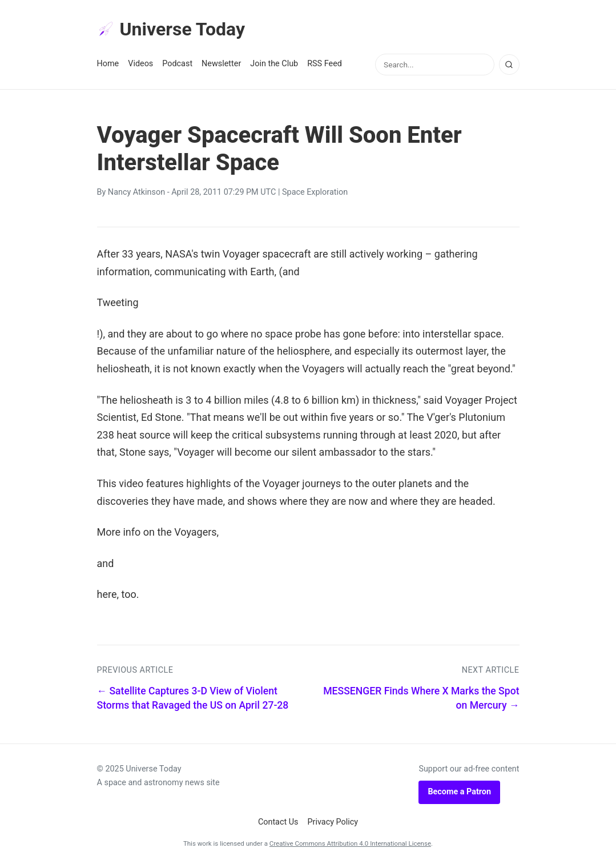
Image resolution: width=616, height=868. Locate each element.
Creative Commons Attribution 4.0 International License (350, 843)
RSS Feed (325, 64)
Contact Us (278, 822)
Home (108, 64)
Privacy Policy (333, 822)
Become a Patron (459, 792)
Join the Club (274, 64)
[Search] (509, 65)
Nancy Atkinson (136, 192)
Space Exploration (315, 192)
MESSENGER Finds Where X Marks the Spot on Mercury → (421, 698)
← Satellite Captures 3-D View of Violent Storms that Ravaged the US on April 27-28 (193, 698)
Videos (140, 64)
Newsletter (221, 64)
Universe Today (171, 29)
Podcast (177, 64)
